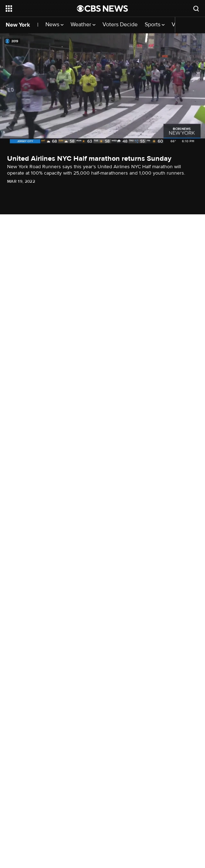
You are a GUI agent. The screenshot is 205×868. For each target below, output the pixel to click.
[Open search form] (196, 9)
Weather (83, 25)
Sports (155, 25)
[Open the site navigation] (38, 9)
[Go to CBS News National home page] (102, 9)
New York (18, 25)
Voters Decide (120, 25)
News (54, 25)
